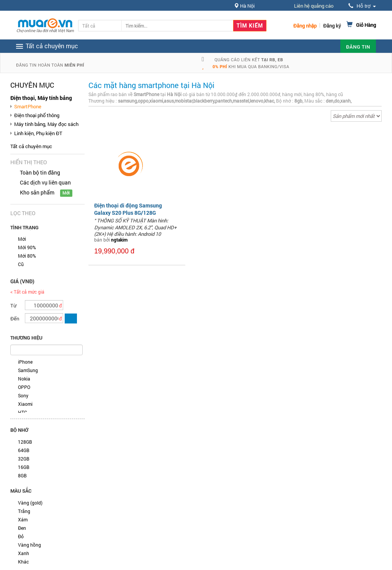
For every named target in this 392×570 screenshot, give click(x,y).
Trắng (24, 511)
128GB (25, 442)
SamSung (28, 370)
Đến (15, 318)
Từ (13, 305)
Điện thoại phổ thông (37, 115)
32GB (24, 459)
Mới (22, 239)
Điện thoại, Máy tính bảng (41, 98)
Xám (23, 519)
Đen (22, 528)
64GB (24, 450)
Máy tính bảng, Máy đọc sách (46, 124)
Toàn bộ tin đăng (40, 172)
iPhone (25, 362)
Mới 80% (27, 256)
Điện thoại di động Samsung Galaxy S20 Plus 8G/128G (128, 209)
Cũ (21, 264)
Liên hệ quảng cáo (314, 6)
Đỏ (21, 536)
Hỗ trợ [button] (362, 6)
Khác (23, 562)
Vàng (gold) (30, 503)
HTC (23, 412)
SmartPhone (28, 106)
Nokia (24, 379)
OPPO (24, 387)
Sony (23, 395)
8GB (22, 475)
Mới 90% (27, 247)
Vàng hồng (29, 545)
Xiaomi (25, 404)
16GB (24, 467)
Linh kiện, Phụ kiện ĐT (38, 133)
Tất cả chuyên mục (31, 146)
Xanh (24, 553)
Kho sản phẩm (37, 192)
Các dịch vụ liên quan (45, 182)
